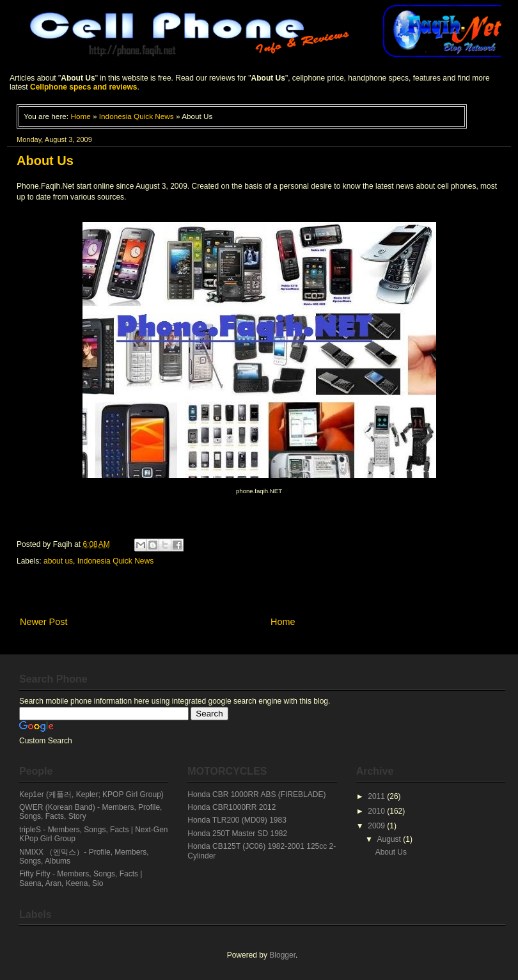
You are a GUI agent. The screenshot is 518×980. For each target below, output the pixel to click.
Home (80, 116)
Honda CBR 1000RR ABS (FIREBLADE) (256, 794)
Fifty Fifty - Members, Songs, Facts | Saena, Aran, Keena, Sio (81, 878)
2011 (377, 796)
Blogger (282, 955)
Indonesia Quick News (137, 116)
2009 (377, 826)
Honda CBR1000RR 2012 (232, 807)
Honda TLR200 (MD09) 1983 (237, 820)
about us (58, 561)
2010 (377, 811)
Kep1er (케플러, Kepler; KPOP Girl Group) (91, 794)
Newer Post (43, 622)
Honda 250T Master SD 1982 (237, 834)
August (390, 839)
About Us (391, 852)
